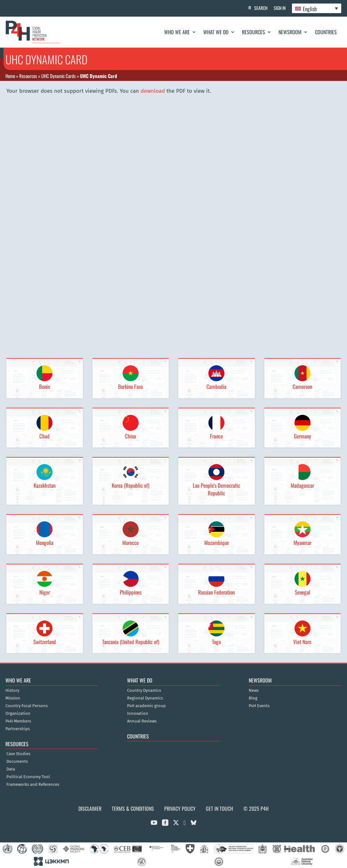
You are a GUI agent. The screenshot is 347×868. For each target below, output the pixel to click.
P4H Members (18, 721)
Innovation (138, 714)
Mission (13, 698)
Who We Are (177, 32)
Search (260, 8)
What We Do (216, 32)
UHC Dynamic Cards (59, 76)
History (12, 690)
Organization (18, 714)
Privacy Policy (180, 809)
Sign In (279, 8)
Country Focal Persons (27, 706)
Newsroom (290, 32)
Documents (17, 761)
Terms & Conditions (133, 809)
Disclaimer (90, 809)
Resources (254, 32)
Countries (326, 32)
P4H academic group (146, 706)
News (254, 690)
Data (11, 769)
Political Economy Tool (28, 777)
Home (10, 76)
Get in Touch (219, 809)
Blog (253, 698)
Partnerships (18, 729)
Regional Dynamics (145, 698)
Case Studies (18, 754)
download (153, 91)
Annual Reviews (142, 721)
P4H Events (259, 706)
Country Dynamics (144, 690)
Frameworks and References (33, 785)
